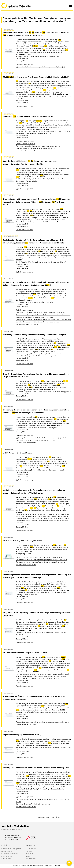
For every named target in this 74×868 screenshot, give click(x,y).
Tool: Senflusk (27, 144)
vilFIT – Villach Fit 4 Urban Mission (17, 453)
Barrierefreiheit (50, 866)
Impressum (16, 866)
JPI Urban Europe (7, 856)
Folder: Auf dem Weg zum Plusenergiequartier (23, 541)
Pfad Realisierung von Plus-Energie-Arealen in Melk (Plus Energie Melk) (36, 77)
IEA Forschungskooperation (10, 854)
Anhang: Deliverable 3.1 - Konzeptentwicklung (37, 440)
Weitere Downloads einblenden (26, 151)
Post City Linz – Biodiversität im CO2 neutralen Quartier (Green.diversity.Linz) (36, 768)
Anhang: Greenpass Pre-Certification (34, 804)
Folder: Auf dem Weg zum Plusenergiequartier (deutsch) (40, 557)
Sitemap (58, 866)
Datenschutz (25, 866)
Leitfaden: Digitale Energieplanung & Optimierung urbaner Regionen (41, 67)
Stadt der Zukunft (7, 858)
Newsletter (29, 854)
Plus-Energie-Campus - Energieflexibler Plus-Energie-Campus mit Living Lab (35, 335)
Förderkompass (31, 858)
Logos (28, 856)
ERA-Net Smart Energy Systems (11, 849)
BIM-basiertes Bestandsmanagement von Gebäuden (25, 653)
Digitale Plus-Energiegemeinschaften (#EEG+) (22, 735)
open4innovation (17, 829)
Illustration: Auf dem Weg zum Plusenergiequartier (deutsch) (42, 562)
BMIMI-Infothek (31, 849)
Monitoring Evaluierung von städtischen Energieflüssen (28, 116)
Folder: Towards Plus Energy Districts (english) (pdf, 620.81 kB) (42, 560)
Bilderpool (29, 851)
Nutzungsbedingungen (37, 866)
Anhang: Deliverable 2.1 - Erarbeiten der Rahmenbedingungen (42, 438)
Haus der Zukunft (7, 851)
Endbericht (25, 64)
